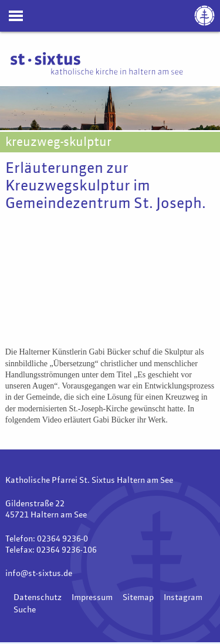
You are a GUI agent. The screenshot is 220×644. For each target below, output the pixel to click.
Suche (25, 610)
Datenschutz (38, 598)
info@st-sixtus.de (39, 574)
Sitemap (138, 598)
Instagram (183, 598)
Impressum (92, 598)
